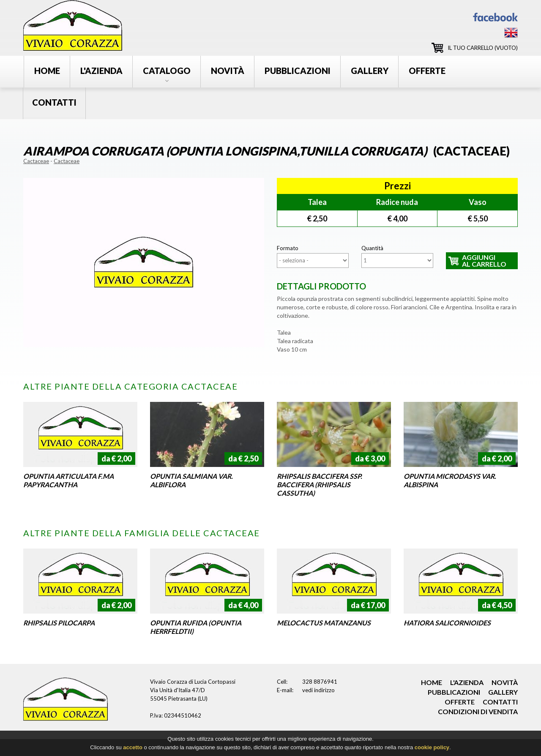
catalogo (167, 71)
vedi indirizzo (318, 690)
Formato (288, 248)
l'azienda (101, 71)
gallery (370, 71)
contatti (54, 102)
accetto (133, 749)
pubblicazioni (298, 71)
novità (228, 71)
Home (47, 71)
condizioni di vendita (478, 711)
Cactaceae (36, 161)
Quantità (372, 248)
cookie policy (432, 749)
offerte (427, 71)
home (432, 682)
